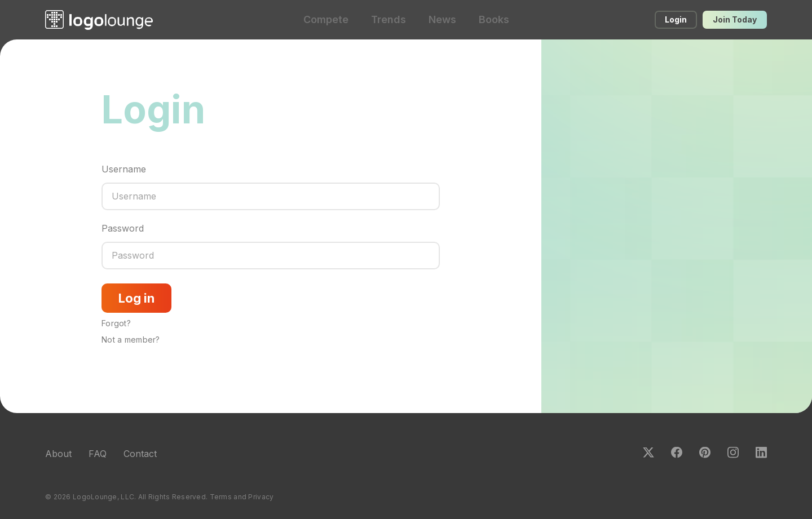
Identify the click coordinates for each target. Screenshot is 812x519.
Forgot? (116, 323)
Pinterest (705, 453)
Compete (326, 19)
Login (676, 19)
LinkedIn (761, 453)
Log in (136, 298)
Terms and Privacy (242, 497)
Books (494, 19)
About (58, 454)
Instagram (733, 453)
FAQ (98, 454)
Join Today (735, 19)
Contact (140, 454)
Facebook (677, 453)
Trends (389, 19)
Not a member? (131, 340)
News (442, 19)
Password (123, 228)
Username (124, 169)
